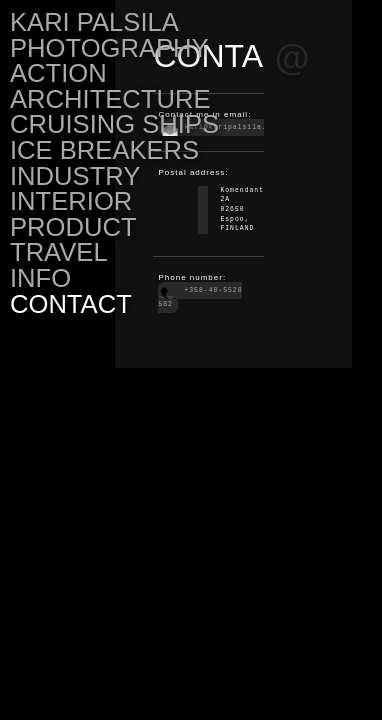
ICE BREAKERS (104, 150)
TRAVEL (59, 252)
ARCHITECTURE (110, 99)
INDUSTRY (75, 176)
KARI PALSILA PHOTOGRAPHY (109, 35)
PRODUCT (73, 227)
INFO (40, 278)
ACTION (58, 73)
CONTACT (71, 304)
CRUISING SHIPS (114, 124)
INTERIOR (71, 201)
